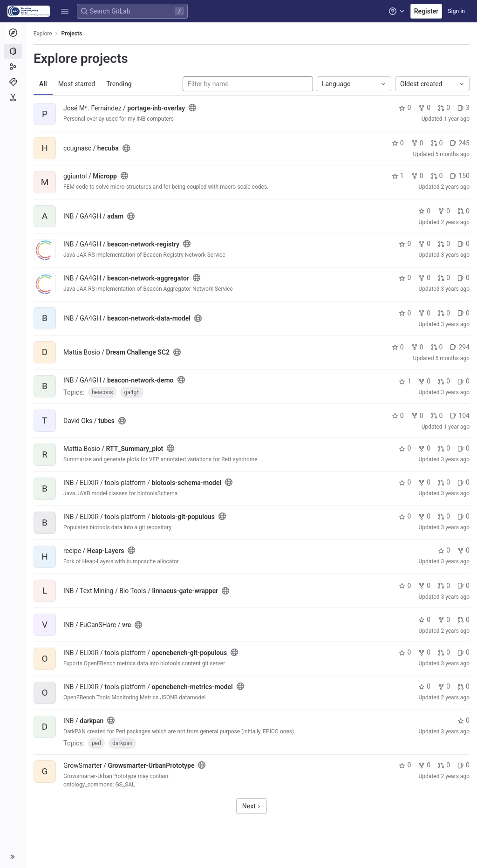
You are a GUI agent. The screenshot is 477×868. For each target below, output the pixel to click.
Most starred (77, 84)
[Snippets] (13, 97)
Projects (72, 34)
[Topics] (13, 82)
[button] (65, 11)
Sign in (456, 11)
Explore (43, 34)
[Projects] (13, 51)
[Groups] (13, 67)
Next (252, 806)
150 (460, 176)
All (43, 84)
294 (460, 347)
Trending (119, 84)
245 (460, 143)
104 (460, 416)
